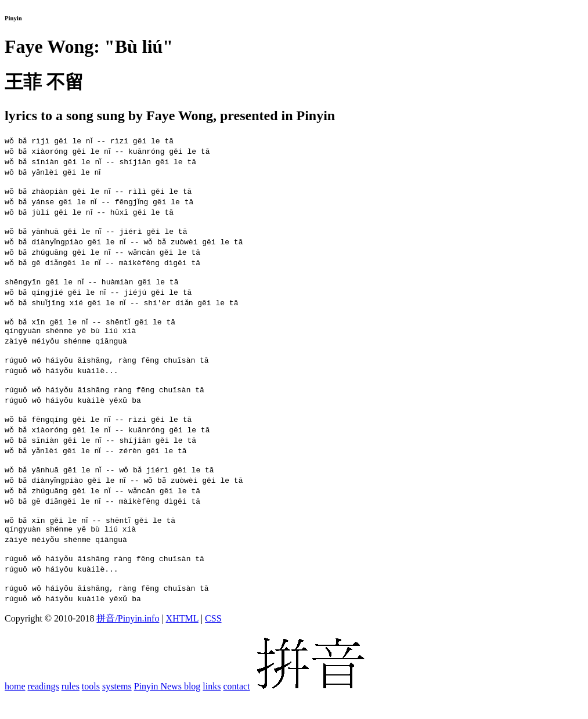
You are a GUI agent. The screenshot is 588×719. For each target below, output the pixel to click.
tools (91, 709)
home (15, 709)
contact (236, 709)
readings (44, 709)
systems (117, 709)
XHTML (182, 641)
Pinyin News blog (167, 709)
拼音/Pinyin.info (128, 641)
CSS (213, 641)
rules (71, 709)
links (212, 709)
